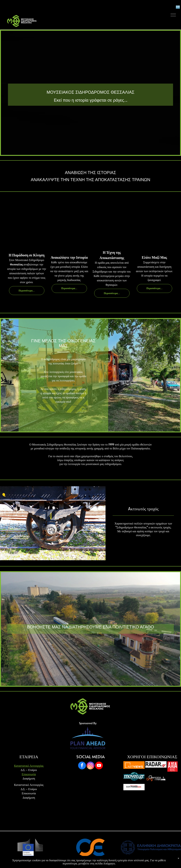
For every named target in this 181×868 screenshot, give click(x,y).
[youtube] (99, 766)
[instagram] (90, 766)
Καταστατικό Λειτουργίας (29, 765)
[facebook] (82, 766)
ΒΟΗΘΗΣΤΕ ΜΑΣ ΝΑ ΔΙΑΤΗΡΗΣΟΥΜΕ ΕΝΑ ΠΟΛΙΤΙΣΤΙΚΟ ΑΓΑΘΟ (90, 627)
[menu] (173, 15)
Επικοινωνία (29, 774)
